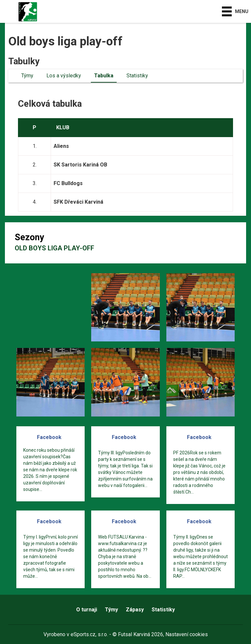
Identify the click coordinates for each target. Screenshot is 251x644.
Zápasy (135, 610)
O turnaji (87, 610)
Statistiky (137, 76)
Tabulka (104, 76)
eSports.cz (83, 634)
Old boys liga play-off (54, 248)
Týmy (27, 76)
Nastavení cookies (187, 634)
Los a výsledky (64, 76)
